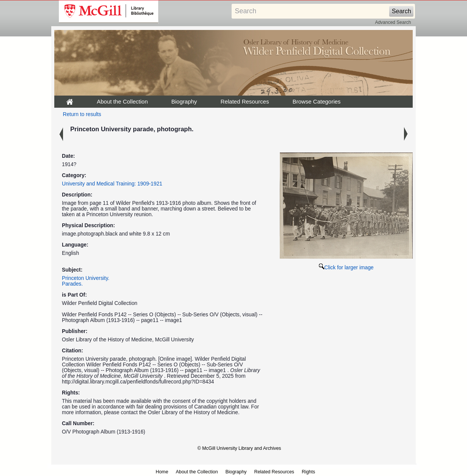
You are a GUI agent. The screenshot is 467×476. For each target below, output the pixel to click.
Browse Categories (316, 101)
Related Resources (245, 101)
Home (162, 472)
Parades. (72, 284)
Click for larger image (346, 268)
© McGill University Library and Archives (239, 448)
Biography (184, 101)
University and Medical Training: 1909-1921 (112, 184)
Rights (308, 472)
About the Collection (122, 101)
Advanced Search (393, 22)
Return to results (82, 114)
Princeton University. (86, 278)
